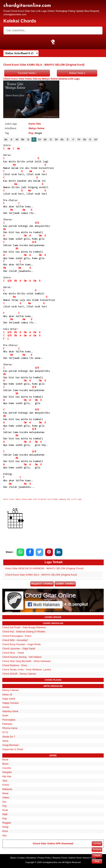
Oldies (6, 798)
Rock (5, 831)
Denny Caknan (10, 690)
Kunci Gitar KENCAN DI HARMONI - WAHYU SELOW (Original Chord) (44, 568)
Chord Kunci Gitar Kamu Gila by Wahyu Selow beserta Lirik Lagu (41, 79)
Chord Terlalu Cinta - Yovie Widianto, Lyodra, (27, 670)
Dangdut (7, 772)
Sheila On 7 (9, 737)
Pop (31, 133)
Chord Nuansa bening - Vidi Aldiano (22, 657)
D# (56, 139)
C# (39, 139)
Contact (21, 858)
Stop (97, 861)
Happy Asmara (10, 703)
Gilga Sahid (9, 699)
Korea (6, 785)
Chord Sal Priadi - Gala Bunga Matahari (24, 627)
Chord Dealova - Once (15, 665)
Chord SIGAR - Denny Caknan (19, 674)
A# (17, 139)
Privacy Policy (44, 858)
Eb (62, 139)
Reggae (7, 823)
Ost (4, 802)
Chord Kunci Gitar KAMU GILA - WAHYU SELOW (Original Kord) (41, 575)
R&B (5, 814)
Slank (5, 741)
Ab (6, 139)
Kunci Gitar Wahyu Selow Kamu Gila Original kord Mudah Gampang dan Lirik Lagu (42, 499)
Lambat (97, 843)
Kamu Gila (35, 124)
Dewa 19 (7, 694)
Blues (5, 764)
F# (79, 139)
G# (96, 139)
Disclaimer (31, 858)
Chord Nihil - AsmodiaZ (15, 640)
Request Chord (60, 858)
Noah (5, 715)
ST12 (5, 732)
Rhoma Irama (10, 728)
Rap (5, 818)
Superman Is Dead (13, 749)
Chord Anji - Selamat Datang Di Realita (24, 632)
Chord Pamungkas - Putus (17, 636)
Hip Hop (7, 776)
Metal (5, 793)
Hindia (6, 707)
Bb (23, 139)
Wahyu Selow (37, 128)
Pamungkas (9, 720)
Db (45, 139)
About (13, 858)
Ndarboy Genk (10, 711)
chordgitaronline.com (27, 6)
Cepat (97, 855)
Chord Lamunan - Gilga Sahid (19, 649)
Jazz (5, 781)
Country (7, 768)
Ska (4, 835)
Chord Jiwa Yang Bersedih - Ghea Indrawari (26, 661)
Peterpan (7, 724)
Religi (5, 827)
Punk (5, 810)
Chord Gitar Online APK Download (53, 843)
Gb (85, 139)
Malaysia (7, 789)
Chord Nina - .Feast (13, 653)
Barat (5, 760)
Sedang (97, 849)
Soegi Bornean (10, 745)
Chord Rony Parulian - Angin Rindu (22, 644)
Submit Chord (75, 858)
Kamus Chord (89, 858)
